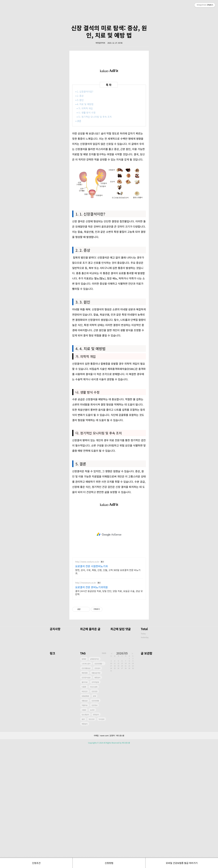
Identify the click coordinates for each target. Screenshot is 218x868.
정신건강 (92, 841)
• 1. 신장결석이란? (85, 213)
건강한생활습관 (100, 785)
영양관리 (96, 836)
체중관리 (85, 845)
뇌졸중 (84, 808)
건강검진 (94, 813)
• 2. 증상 (80, 217)
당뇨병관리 (85, 836)
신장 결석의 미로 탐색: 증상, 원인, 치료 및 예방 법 (109, 72)
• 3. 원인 (80, 222)
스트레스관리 (86, 785)
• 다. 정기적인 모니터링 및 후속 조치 (94, 238)
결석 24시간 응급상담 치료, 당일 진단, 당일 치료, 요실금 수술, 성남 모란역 (109, 714)
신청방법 (109, 863)
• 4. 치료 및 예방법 (85, 226)
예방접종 (85, 794)
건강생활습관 (86, 790)
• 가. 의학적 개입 (85, 230)
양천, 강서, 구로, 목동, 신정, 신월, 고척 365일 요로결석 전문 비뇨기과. (108, 693)
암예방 (84, 781)
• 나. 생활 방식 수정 (86, 234)
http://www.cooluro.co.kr (87, 683)
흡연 (83, 841)
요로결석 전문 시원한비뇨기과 (92, 688)
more (104, 774)
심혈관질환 (85, 818)
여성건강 (85, 813)
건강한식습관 (86, 799)
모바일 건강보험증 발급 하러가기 (182, 863)
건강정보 (94, 827)
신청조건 (36, 863)
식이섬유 (101, 841)
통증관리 (97, 799)
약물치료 (85, 827)
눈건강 (92, 832)
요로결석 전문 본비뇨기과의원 (92, 709)
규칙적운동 (95, 804)
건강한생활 (95, 822)
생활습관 (85, 822)
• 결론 (79, 243)
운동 (94, 818)
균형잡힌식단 (95, 781)
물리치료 (85, 804)
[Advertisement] (109, 28)
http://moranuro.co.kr (86, 704)
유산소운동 (94, 808)
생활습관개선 (96, 794)
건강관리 (97, 790)
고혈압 (84, 832)
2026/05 (122, 775)
